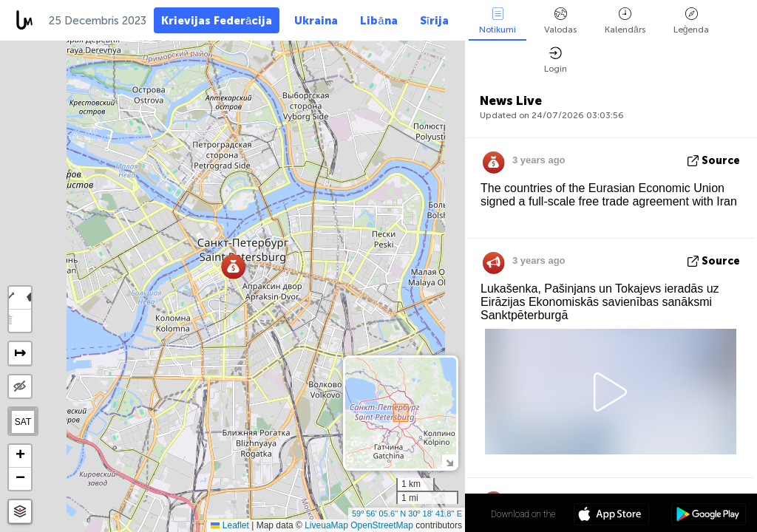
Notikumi (498, 21)
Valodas (560, 21)
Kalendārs (625, 21)
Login (556, 60)
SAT (23, 422)
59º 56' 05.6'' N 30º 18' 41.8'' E (407, 514)
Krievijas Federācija (217, 21)
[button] (233, 266)
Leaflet (230, 525)
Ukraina (316, 21)
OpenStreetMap (382, 525)
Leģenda (692, 21)
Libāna (378, 21)
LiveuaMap (326, 525)
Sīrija (434, 21)
